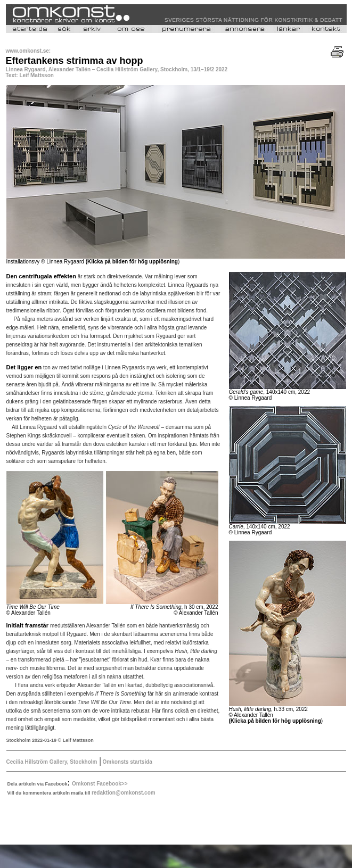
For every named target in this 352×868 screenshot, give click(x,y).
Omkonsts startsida (127, 762)
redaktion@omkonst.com (124, 793)
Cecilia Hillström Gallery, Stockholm (52, 762)
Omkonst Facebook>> (100, 784)
